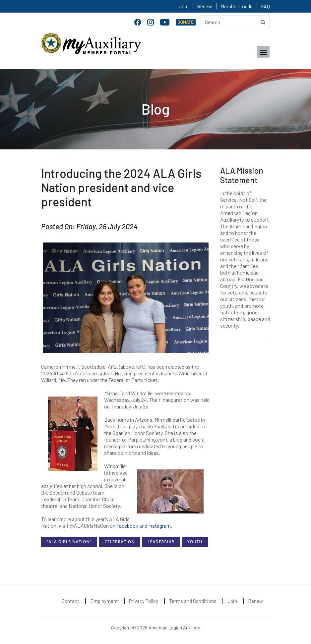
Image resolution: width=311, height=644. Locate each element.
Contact (70, 601)
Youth (195, 542)
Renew (205, 6)
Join (184, 6)
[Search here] (235, 22)
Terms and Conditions (193, 601)
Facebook (127, 526)
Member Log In (237, 6)
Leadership (161, 542)
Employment (104, 601)
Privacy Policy (144, 601)
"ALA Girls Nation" (69, 542)
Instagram (159, 526)
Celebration (120, 542)
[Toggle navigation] (263, 52)
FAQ (265, 6)
